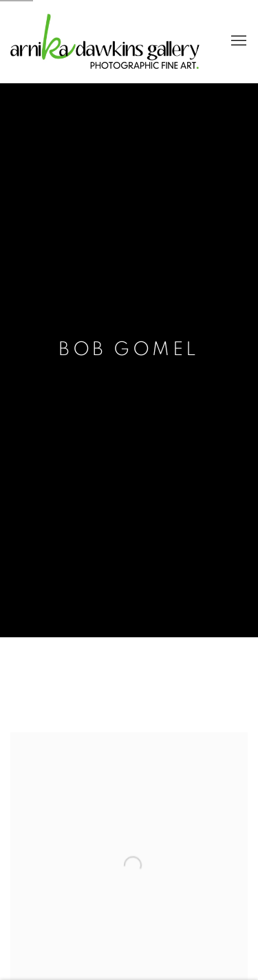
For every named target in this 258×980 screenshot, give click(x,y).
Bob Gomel (129, 350)
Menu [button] (237, 41)
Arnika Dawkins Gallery (105, 41)
